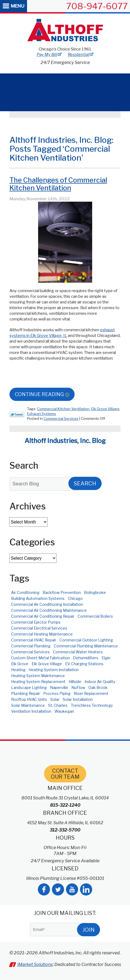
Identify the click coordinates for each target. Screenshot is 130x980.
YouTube (72, 889)
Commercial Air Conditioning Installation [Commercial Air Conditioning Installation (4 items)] (47, 604)
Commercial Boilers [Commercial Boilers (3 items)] (95, 616)
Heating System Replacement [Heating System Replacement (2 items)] (38, 682)
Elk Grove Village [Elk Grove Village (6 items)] (47, 664)
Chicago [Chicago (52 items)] (75, 598)
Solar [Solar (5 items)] (55, 699)
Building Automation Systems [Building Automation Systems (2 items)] (38, 598)
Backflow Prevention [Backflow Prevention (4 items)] (62, 592)
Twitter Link (17, 414)
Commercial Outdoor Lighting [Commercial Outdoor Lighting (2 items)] (86, 640)
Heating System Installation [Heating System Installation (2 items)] (54, 670)
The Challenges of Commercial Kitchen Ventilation (58, 184)
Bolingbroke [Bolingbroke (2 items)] (95, 592)
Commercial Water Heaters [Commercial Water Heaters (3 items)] (78, 652)
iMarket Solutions (35, 964)
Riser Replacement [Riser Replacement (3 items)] (91, 693)
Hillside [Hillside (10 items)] (75, 682)
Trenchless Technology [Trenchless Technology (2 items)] (92, 705)
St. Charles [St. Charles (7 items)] (58, 705)
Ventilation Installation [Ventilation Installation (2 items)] (31, 711)
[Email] (59, 930)
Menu (18, 6)
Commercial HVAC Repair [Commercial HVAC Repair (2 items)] (34, 640)
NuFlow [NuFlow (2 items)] (78, 687)
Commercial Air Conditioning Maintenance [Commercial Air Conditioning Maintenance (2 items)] (49, 610)
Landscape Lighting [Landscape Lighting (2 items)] (29, 687)
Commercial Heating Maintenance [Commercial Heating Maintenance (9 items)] (42, 634)
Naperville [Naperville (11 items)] (59, 687)
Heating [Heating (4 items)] (18, 670)
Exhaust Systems (41, 414)
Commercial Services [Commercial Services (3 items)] (30, 652)
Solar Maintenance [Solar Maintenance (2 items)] (28, 705)
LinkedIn (86, 889)
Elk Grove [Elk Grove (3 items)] (20, 664)
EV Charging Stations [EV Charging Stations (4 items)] (84, 664)
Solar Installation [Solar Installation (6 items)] (78, 699)
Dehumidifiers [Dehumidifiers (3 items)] (86, 658)
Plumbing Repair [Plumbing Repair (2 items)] (26, 693)
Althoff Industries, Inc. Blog (65, 441)
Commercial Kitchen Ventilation (63, 409)
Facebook (44, 889)
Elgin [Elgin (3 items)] (106, 658)
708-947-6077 (97, 6)
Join (89, 930)
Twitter (58, 889)
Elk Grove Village (105, 409)
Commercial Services (61, 418)
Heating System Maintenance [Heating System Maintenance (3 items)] (38, 676)
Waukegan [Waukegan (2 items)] (64, 711)
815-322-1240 (65, 805)
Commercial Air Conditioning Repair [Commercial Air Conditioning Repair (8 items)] (43, 616)
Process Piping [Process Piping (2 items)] (57, 693)
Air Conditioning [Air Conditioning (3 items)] (25, 592)
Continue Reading (39, 394)
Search (85, 484)
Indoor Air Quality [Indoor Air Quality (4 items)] (100, 682)
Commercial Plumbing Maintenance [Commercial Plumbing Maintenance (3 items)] (86, 646)
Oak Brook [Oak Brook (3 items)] (98, 687)
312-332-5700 (65, 830)
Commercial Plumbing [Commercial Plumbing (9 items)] (31, 646)
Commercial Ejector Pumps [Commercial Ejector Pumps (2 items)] (36, 622)
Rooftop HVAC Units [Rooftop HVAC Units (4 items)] (29, 699)
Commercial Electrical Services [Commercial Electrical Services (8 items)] (39, 628)
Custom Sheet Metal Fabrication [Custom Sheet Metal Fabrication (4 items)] (40, 658)
